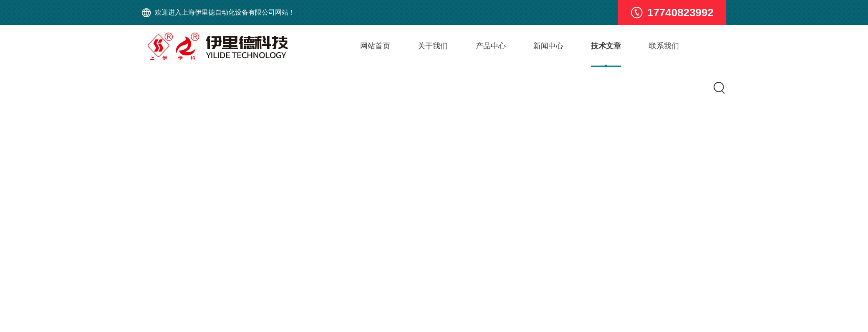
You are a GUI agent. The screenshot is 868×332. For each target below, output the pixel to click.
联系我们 (664, 46)
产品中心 (491, 46)
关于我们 (433, 46)
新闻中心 (548, 46)
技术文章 (606, 46)
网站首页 (375, 46)
